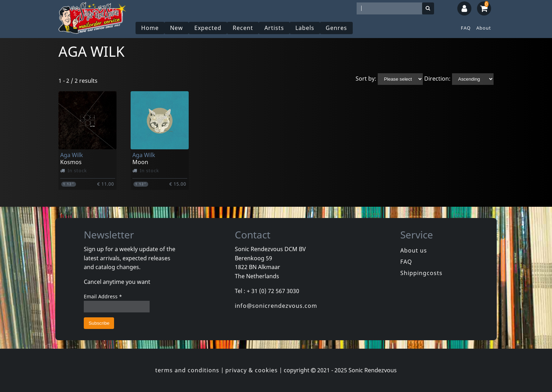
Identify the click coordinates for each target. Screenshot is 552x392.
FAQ (466, 28)
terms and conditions (187, 370)
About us (414, 250)
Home (150, 28)
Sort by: (366, 79)
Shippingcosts (421, 273)
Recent (243, 28)
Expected (208, 28)
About (484, 28)
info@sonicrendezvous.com (276, 306)
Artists (274, 28)
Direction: (437, 79)
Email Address (103, 296)
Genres (336, 28)
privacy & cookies (252, 370)
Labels (305, 28)
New (177, 28)
